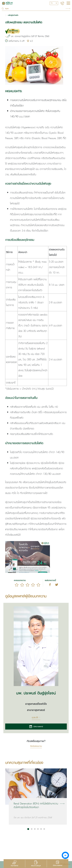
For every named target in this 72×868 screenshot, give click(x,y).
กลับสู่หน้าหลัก (13, 15)
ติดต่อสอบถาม (36, 746)
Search (68, 9)
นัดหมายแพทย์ (36, 726)
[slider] (27, 585)
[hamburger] (68, 3)
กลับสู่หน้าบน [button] (65, 864)
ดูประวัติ (36, 717)
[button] (28, 829)
